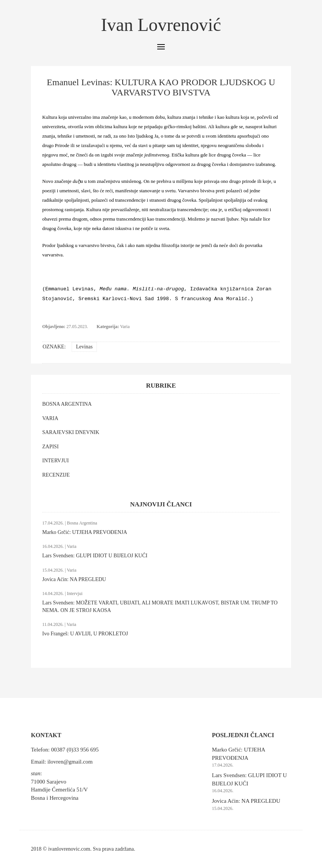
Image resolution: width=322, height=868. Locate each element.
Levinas (84, 347)
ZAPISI (51, 447)
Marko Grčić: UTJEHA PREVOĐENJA (85, 532)
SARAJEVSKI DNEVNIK (71, 432)
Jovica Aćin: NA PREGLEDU (74, 579)
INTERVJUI (55, 461)
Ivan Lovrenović (161, 25)
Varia (125, 327)
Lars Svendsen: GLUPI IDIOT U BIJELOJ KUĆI (95, 556)
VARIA (50, 418)
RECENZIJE (56, 475)
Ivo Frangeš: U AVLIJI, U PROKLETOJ (85, 634)
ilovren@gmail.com (70, 762)
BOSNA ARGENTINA (67, 404)
